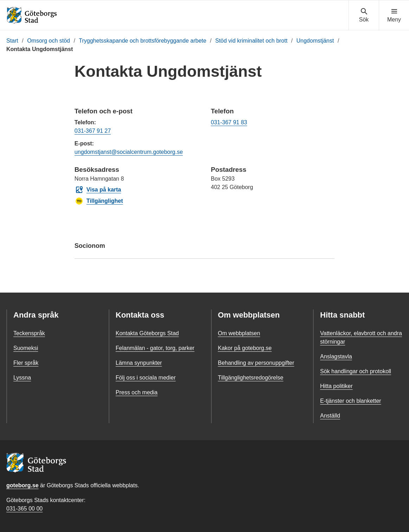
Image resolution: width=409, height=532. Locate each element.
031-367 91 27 (93, 131)
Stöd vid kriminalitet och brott (251, 41)
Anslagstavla (336, 356)
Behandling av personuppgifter (256, 363)
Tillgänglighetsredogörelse (251, 378)
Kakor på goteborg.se (245, 348)
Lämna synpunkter (139, 363)
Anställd (330, 416)
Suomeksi (26, 348)
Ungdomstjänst (315, 41)
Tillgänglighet (99, 201)
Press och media (137, 392)
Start (12, 41)
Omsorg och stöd (49, 41)
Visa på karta (98, 190)
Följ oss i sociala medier (146, 378)
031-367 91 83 (229, 122)
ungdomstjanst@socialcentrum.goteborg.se (129, 152)
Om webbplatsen (239, 333)
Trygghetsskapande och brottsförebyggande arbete (142, 41)
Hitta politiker (336, 386)
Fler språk (26, 363)
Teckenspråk (29, 333)
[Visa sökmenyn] (364, 15)
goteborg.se (23, 485)
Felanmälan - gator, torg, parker (155, 348)
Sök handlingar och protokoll (356, 371)
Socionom (204, 249)
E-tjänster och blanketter (350, 401)
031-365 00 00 (24, 509)
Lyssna (22, 378)
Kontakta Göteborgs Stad (147, 333)
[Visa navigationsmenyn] (394, 15)
